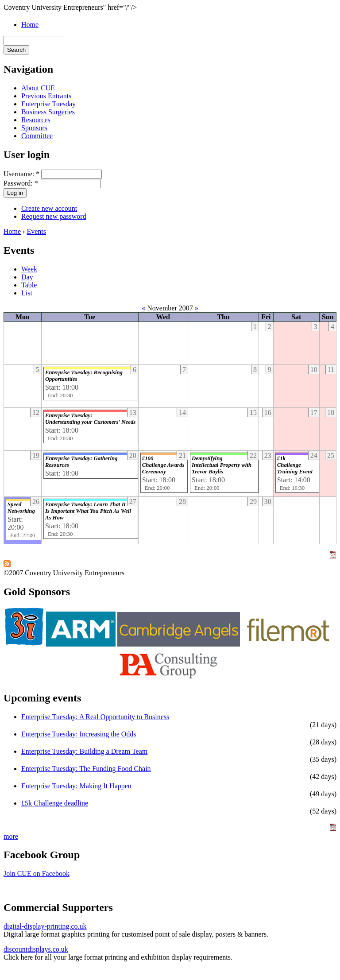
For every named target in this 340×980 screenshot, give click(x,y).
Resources (36, 120)
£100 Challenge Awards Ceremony (163, 465)
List (27, 293)
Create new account (49, 208)
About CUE (38, 88)
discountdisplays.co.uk (36, 949)
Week (29, 269)
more (11, 836)
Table (29, 285)
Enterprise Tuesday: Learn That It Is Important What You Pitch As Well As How (88, 511)
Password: (21, 183)
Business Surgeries (48, 112)
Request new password (54, 216)
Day (27, 277)
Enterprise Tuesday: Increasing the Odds (79, 734)
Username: (21, 174)
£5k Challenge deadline (55, 803)
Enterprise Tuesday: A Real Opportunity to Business (95, 717)
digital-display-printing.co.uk (45, 926)
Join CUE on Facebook (37, 873)
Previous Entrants (46, 96)
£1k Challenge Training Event (295, 465)
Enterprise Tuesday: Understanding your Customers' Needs (90, 419)
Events (36, 231)
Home (30, 25)
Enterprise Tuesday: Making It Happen (76, 786)
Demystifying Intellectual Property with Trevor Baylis (222, 465)
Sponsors (34, 128)
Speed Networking (21, 508)
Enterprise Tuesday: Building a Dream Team (84, 751)
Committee (37, 136)
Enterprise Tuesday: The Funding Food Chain (86, 769)
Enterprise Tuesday (48, 104)
